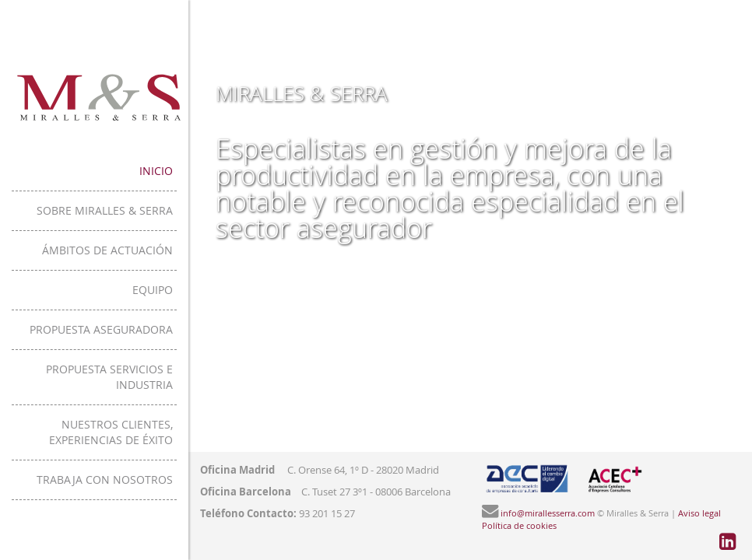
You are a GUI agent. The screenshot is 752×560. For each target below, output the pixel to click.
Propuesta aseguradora (182, 329)
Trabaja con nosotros (186, 448)
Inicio (237, 171)
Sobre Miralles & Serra (186, 210)
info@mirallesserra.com (548, 513)
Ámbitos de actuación (188, 250)
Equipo (234, 290)
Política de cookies (519, 526)
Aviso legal (699, 513)
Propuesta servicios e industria (160, 369)
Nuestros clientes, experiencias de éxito (135, 409)
